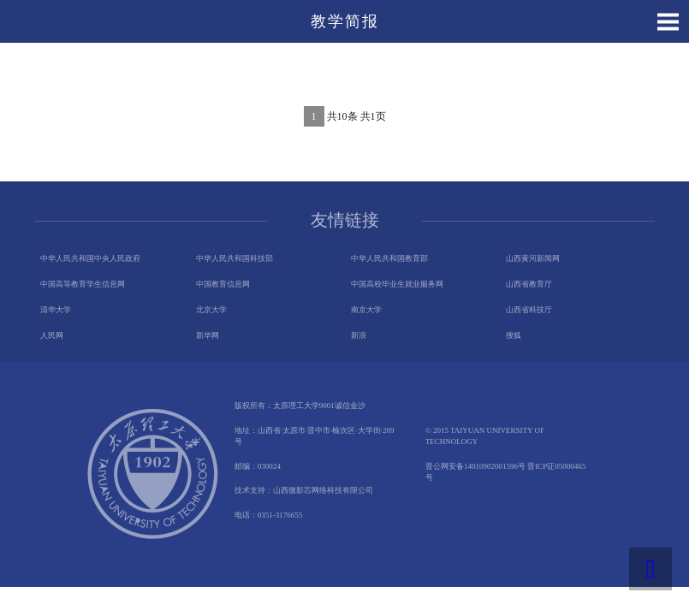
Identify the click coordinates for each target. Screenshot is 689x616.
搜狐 (514, 335)
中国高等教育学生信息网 (83, 284)
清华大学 (56, 310)
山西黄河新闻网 (533, 258)
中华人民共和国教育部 (389, 258)
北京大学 (211, 310)
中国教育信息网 (223, 284)
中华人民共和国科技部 (235, 258)
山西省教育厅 (529, 284)
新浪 (359, 335)
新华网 (208, 335)
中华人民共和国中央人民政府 (90, 258)
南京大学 (366, 310)
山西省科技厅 (529, 310)
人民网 (52, 335)
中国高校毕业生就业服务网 (397, 284)
